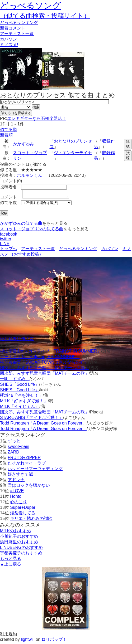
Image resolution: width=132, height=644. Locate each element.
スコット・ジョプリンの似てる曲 (32, 230)
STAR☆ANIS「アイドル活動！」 (32, 419)
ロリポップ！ (54, 641)
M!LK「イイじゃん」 (20, 408)
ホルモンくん (30, 175)
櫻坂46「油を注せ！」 (21, 397)
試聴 (128, 144)
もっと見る (11, 560)
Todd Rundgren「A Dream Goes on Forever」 (43, 425)
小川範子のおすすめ (19, 538)
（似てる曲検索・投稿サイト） (45, 16)
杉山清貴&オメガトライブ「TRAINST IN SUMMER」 (51, 353)
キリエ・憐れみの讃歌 (31, 520)
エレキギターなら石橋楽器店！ (37, 118)
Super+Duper (23, 509)
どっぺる (19, 23)
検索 (36, 107)
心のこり (18, 503)
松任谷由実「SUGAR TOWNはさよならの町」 (44, 364)
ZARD (13, 454)
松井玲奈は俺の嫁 (17, 340)
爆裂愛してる (23, 514)
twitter (6, 240)
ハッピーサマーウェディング (35, 470)
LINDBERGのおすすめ (21, 549)
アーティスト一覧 (38, 250)
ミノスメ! (9, 45)
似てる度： (11, 204)
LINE (5, 245)
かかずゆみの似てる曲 (21, 225)
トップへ (8, 250)
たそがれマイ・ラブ (27, 465)
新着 (13, 28)
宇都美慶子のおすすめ (21, 555)
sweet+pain (18, 448)
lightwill (28, 641)
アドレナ (16, 481)
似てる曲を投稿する (16, 113)
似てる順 (8, 130)
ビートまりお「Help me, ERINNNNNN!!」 (40, 358)
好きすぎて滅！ (22, 476)
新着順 (6, 135)
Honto (16, 498)
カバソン (8, 39)
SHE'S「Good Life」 (20, 386)
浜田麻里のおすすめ (19, 543)
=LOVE (17, 492)
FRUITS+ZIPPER (24, 459)
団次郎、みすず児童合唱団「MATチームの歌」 (44, 369)
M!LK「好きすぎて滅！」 (24, 402)
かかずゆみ (23, 144)
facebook (9, 236)
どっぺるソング (30, 6)
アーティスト (17, 34)
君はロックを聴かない (29, 487)
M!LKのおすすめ (15, 532)
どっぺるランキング (78, 250)
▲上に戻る (11, 566)
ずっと (14, 443)
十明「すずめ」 (15, 380)
